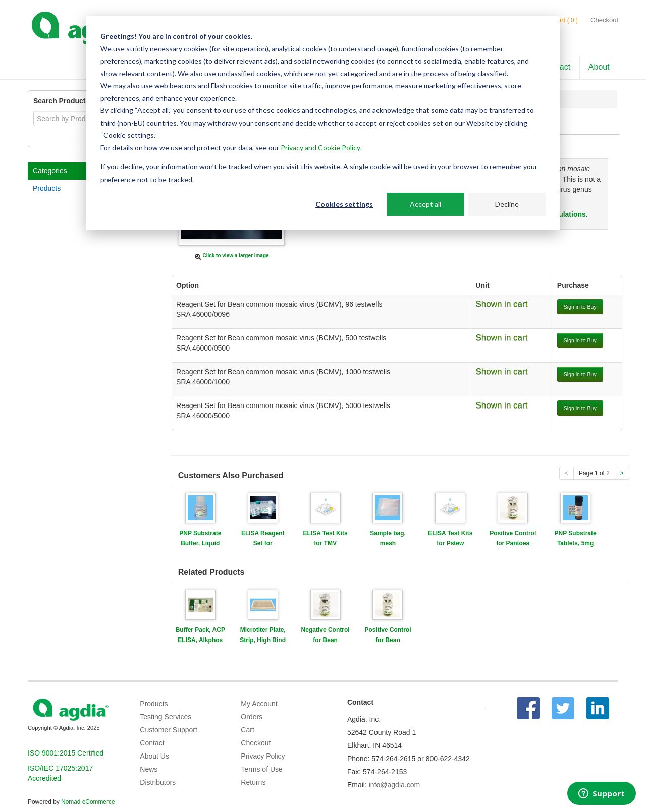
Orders (252, 717)
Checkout (604, 20)
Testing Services (166, 717)
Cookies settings (344, 204)
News (149, 769)
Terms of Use (261, 769)
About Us (154, 756)
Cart (247, 730)
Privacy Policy (263, 756)
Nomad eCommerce (88, 802)
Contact (152, 743)
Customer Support (169, 730)
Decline (507, 204)
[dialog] (323, 123)
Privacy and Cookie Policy (320, 148)
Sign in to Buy (580, 307)
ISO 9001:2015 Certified (66, 753)
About (599, 67)
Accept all (425, 204)
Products (47, 188)
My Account (259, 704)
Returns (253, 782)
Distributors (158, 782)
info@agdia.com (394, 785)
